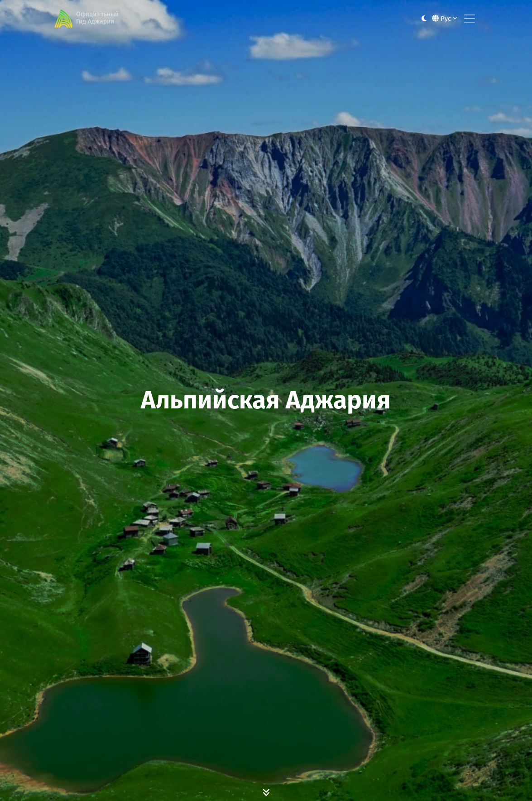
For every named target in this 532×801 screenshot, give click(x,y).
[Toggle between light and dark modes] (424, 19)
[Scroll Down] (266, 792)
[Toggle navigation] (470, 19)
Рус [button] (445, 19)
